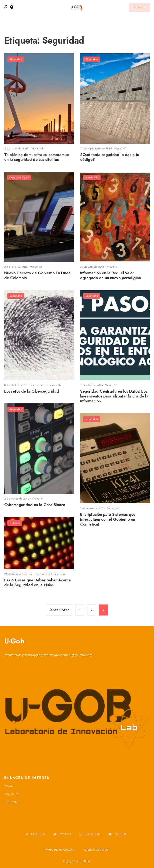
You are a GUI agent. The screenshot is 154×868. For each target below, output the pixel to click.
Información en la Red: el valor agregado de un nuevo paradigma (111, 276)
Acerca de (12, 794)
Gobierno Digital (19, 177)
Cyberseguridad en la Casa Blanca (35, 505)
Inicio (9, 786)
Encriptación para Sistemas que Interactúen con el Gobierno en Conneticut (108, 519)
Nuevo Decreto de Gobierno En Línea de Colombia (37, 276)
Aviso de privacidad (60, 850)
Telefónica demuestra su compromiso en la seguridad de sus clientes (37, 157)
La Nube (15, 523)
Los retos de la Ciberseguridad (32, 391)
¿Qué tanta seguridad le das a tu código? (110, 157)
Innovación (92, 177)
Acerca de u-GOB (96, 850)
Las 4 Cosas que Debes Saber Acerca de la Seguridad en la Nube (38, 583)
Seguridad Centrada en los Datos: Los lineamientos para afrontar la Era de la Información (114, 396)
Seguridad (16, 59)
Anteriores (59, 610)
